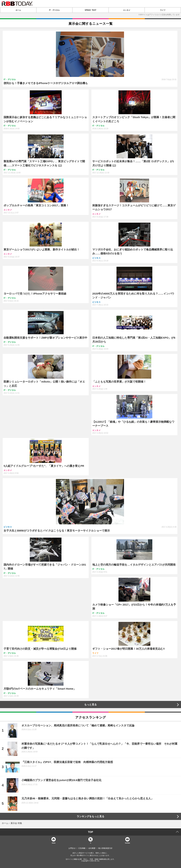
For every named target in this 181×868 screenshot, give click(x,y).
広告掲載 (82, 848)
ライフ (163, 10)
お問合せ (72, 848)
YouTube (128, 843)
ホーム (18, 10)
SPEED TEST (90, 10)
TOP (91, 832)
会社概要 (92, 848)
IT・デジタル (54, 10)
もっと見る (90, 705)
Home (54, 843)
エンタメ (127, 10)
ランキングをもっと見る (90, 816)
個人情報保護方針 (105, 848)
